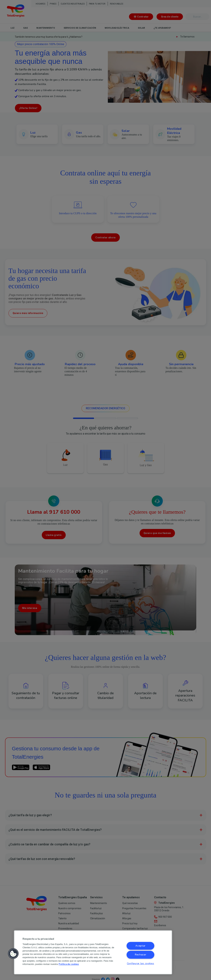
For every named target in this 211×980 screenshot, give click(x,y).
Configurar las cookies (141, 963)
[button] (13, 954)
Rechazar (141, 955)
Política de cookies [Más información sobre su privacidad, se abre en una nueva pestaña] (69, 964)
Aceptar (140, 946)
